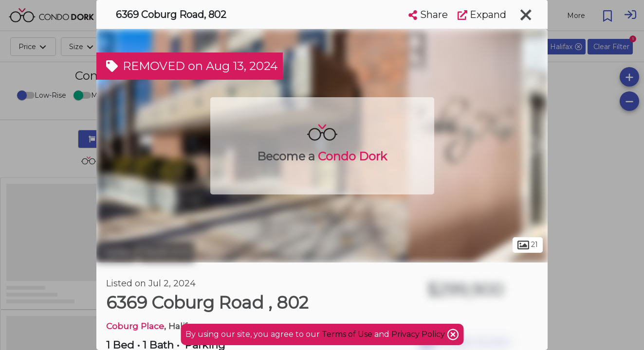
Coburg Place (135, 326)
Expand (482, 15)
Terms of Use (347, 334)
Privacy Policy (419, 334)
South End (166, 252)
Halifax (116, 252)
